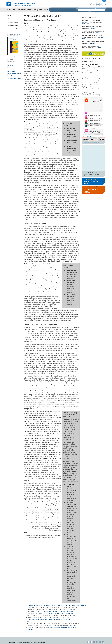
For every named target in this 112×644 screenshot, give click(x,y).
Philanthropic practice (13, 76)
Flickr (102, 4)
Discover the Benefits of (93, 190)
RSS (105, 4)
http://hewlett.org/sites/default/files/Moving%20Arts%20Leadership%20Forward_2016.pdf (56, 605)
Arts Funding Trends (13, 25)
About (14, 10)
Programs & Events (25, 10)
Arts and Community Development (13, 71)
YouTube (99, 4)
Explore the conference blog (91, 143)
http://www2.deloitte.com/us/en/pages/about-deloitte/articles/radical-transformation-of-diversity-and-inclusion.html (50, 612)
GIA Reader (10, 19)
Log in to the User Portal (100, 10)
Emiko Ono (10, 66)
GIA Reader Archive (13, 22)
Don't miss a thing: (93, 181)
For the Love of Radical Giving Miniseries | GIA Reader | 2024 (97, 135)
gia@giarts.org (41, 642)
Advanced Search (88, 12)
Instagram (94, 4)
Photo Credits (25, 642)
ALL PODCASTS (88, 136)
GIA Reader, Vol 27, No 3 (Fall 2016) (14, 35)
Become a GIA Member (100, 12)
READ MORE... (86, 24)
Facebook (91, 4)
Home (9, 10)
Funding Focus (38, 10)
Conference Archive (13, 29)
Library (9, 15)
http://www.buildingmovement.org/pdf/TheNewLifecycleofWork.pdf (49, 619)
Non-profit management (14, 68)
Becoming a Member (91, 191)
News (46, 10)
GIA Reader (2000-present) (14, 78)
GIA (83, 135)
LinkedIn (97, 4)
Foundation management (14, 74)
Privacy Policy (33, 642)
